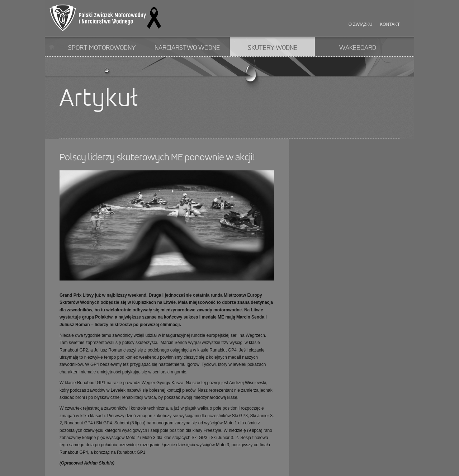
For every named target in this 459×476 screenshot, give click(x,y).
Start (52, 47)
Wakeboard (358, 48)
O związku (361, 24)
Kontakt (390, 24)
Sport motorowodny (102, 48)
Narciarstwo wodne (187, 48)
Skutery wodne (273, 48)
